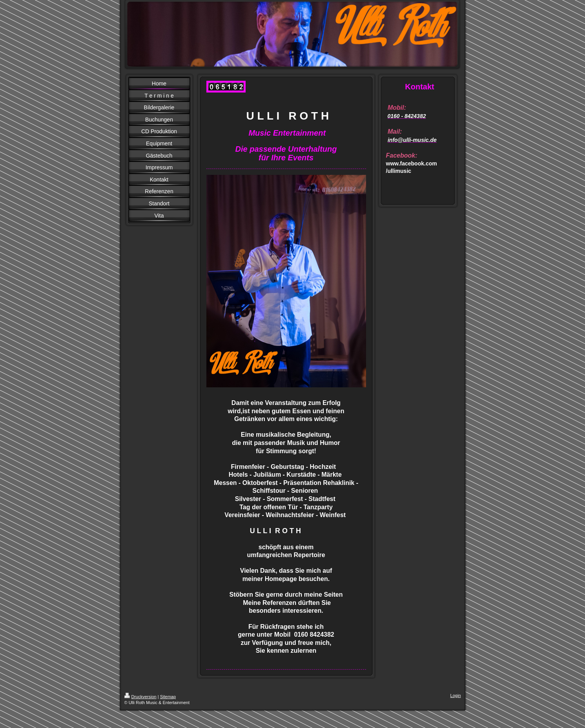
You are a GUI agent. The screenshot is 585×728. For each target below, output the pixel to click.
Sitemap (168, 697)
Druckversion (140, 697)
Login (456, 695)
